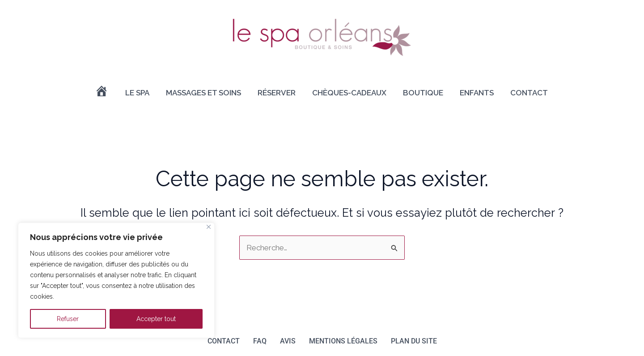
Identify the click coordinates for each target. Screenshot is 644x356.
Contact (529, 93)
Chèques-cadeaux (349, 93)
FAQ (260, 341)
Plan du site (414, 341)
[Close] (209, 227)
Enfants (477, 93)
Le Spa (137, 93)
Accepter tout (156, 319)
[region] (116, 280)
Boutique (423, 93)
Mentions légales (343, 341)
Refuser (68, 319)
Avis (288, 341)
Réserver (277, 93)
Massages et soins (203, 93)
